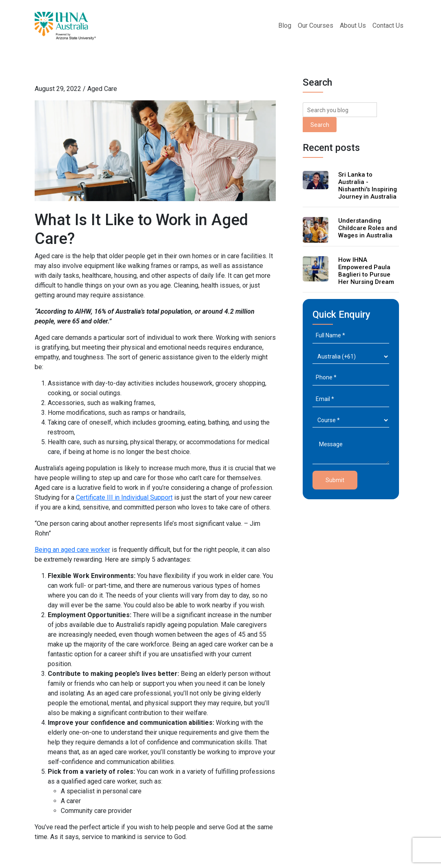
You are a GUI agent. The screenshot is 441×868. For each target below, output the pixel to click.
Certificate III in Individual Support (124, 497)
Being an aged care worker (72, 550)
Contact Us (388, 25)
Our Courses (316, 25)
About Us (353, 25)
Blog (285, 25)
